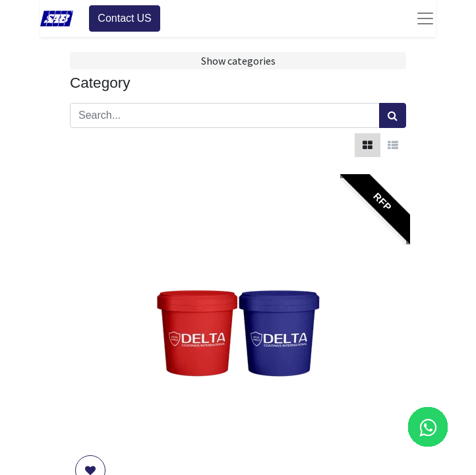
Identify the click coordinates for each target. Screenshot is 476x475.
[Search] (393, 115)
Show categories (238, 61)
